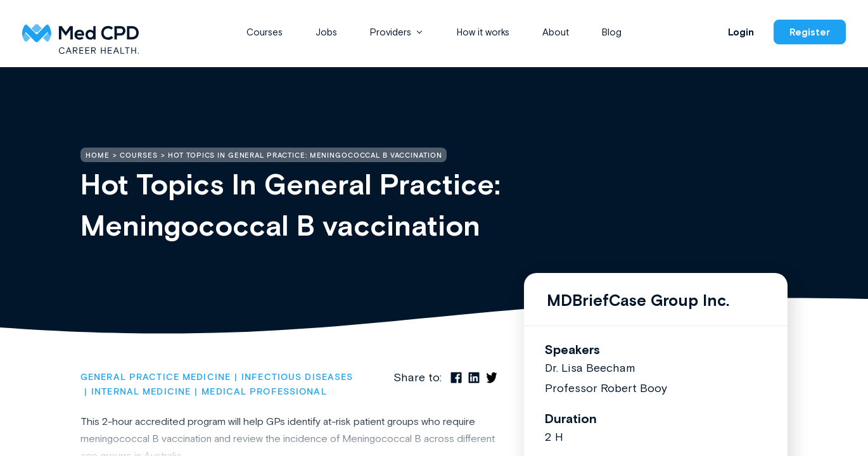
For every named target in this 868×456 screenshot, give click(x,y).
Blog (612, 32)
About (556, 32)
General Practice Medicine (156, 377)
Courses (265, 32)
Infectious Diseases (297, 377)
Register (810, 32)
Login (741, 32)
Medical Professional (264, 392)
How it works (483, 32)
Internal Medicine (141, 392)
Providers (391, 32)
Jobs (326, 32)
